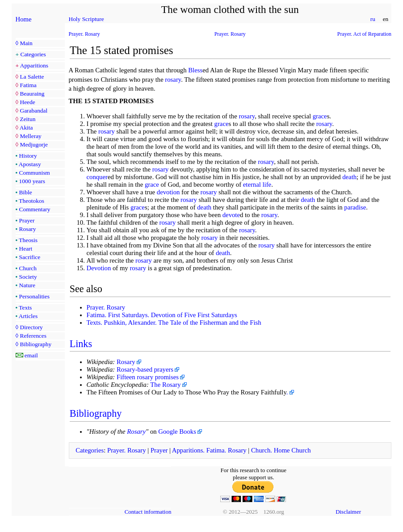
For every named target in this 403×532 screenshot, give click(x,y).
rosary (173, 80)
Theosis (28, 240)
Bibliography (36, 344)
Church (28, 268)
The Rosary (165, 385)
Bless (195, 70)
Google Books (177, 431)
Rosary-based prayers (145, 369)
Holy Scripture (86, 19)
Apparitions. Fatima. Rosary (209, 450)
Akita (26, 128)
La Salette (32, 77)
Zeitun (27, 119)
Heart (26, 249)
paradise (355, 207)
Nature (27, 285)
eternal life (257, 184)
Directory (31, 327)
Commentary (35, 209)
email (31, 355)
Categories (33, 54)
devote (231, 215)
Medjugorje (34, 145)
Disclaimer (348, 512)
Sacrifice (30, 257)
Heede (27, 102)
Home (24, 19)
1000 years (32, 181)
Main (26, 43)
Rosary (28, 229)
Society (28, 277)
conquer (97, 177)
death (349, 177)
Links (81, 344)
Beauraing (32, 94)
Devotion (99, 268)
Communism (35, 173)
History (28, 156)
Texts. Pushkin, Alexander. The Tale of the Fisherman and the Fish (174, 323)
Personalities (34, 296)
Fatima (28, 85)
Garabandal (34, 111)
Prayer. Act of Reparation (364, 34)
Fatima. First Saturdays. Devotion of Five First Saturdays (162, 315)
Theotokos (31, 201)
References (33, 336)
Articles (28, 316)
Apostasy (30, 164)
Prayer (27, 220)
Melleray (30, 136)
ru (373, 19)
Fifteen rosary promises (148, 377)
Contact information (148, 512)
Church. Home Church (281, 450)
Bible (26, 192)
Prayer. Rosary (84, 34)
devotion (168, 192)
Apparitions (34, 65)
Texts (25, 308)
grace (320, 116)
